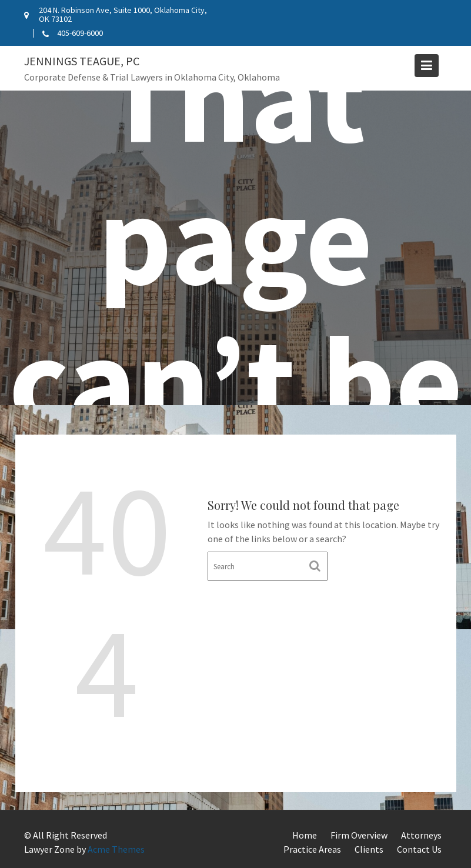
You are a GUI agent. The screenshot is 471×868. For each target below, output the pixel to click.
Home (305, 835)
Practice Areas (312, 849)
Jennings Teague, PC (82, 61)
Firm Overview (359, 835)
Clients (369, 849)
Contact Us (419, 849)
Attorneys (421, 835)
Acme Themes (116, 849)
